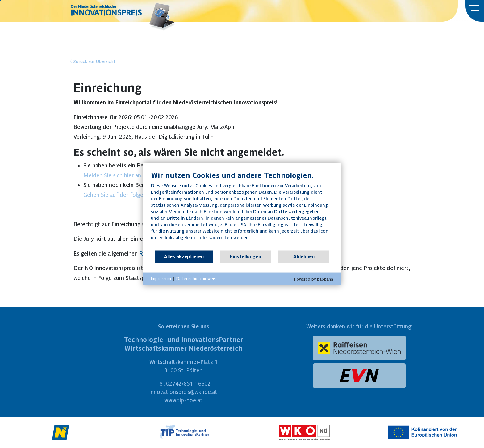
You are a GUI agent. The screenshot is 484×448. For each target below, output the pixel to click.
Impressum (161, 279)
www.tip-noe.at (183, 400)
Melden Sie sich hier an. (113, 175)
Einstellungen (246, 256)
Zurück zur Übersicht (93, 61)
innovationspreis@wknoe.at (183, 392)
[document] (242, 210)
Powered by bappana (314, 279)
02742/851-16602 (188, 384)
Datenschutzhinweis (196, 279)
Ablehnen (304, 256)
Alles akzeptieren (184, 256)
